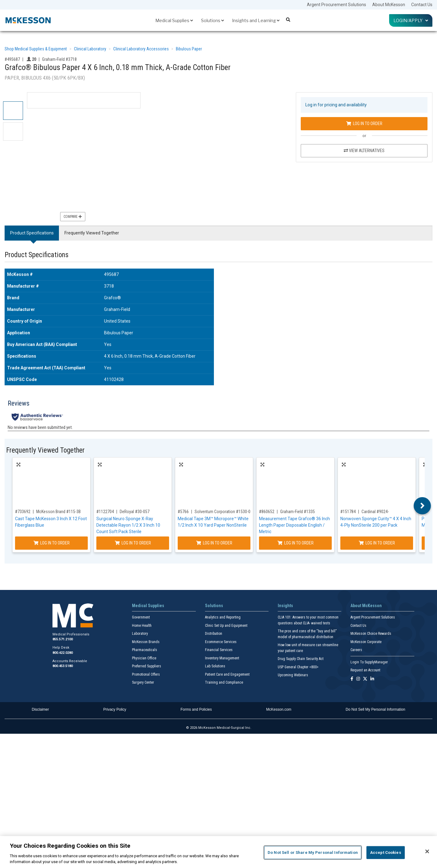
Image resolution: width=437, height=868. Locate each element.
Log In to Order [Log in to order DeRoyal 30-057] (133, 543)
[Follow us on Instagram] (358, 679)
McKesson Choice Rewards (371, 634)
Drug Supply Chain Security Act (301, 659)
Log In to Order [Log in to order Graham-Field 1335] (296, 543)
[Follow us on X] (365, 679)
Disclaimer (41, 709)
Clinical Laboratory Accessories (141, 49)
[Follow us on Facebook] (352, 679)
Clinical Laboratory (90, 49)
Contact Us (422, 5)
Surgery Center (143, 682)
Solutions (213, 20)
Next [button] (422, 506)
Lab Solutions (215, 666)
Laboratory (140, 634)
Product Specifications (32, 233)
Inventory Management (222, 658)
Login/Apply (411, 20)
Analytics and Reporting (223, 617)
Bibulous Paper (189, 49)
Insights (285, 606)
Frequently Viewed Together (92, 233)
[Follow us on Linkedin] (372, 679)
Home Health (142, 626)
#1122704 (105, 512)
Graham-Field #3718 (59, 59)
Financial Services (219, 650)
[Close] (427, 851)
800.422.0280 (63, 653)
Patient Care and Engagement (227, 674)
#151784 (348, 512)
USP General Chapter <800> (298, 667)
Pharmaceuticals (145, 650)
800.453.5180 (63, 666)
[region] (218, 852)
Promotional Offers (146, 674)
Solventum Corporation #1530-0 (222, 512)
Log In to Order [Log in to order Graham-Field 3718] (364, 124)
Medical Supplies (174, 20)
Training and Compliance (224, 682)
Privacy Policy (115, 709)
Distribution (214, 634)
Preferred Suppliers (147, 666)
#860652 (267, 512)
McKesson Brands (146, 642)
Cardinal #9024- (375, 512)
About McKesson (389, 5)
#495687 (12, 59)
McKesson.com (279, 709)
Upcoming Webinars (293, 675)
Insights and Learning (256, 20)
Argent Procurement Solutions (336, 5)
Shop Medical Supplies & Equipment (36, 49)
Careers (356, 650)
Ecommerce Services (221, 642)
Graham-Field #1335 (298, 512)
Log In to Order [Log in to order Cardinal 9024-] (377, 543)
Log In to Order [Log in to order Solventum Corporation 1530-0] (214, 543)
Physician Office (144, 658)
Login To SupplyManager (369, 662)
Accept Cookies (386, 852)
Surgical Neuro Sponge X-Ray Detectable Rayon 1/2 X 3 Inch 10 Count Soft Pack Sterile (128, 525)
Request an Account (365, 670)
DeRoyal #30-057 (135, 512)
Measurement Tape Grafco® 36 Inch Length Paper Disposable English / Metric (294, 525)
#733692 (23, 512)
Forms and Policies (196, 709)
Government (141, 617)
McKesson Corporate (366, 642)
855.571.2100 (63, 639)
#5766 (183, 512)
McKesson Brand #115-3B (58, 512)
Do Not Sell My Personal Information (375, 709)
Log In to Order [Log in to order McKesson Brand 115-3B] (52, 543)
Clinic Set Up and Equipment (226, 626)
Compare (73, 217)
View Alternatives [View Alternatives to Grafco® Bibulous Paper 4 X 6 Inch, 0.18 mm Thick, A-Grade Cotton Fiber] (364, 151)
